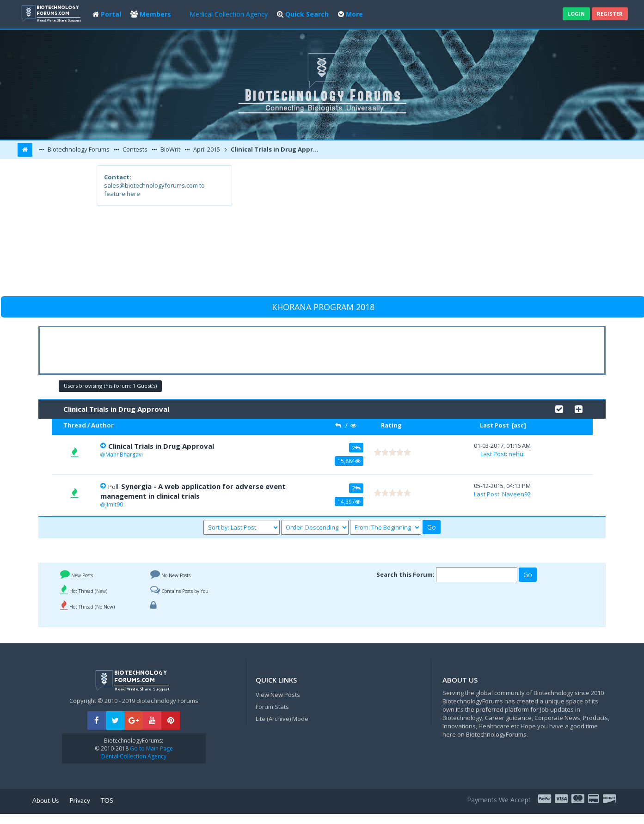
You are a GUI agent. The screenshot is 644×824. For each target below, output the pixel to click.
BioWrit (170, 149)
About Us (46, 800)
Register (610, 14)
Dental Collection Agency (134, 756)
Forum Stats (272, 707)
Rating (391, 425)
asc (519, 425)
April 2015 (206, 149)
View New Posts (278, 695)
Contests (134, 149)
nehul (517, 454)
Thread (75, 425)
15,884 (349, 461)
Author (102, 425)
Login (576, 14)
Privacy (80, 800)
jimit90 (114, 504)
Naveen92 (516, 494)
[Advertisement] (390, 230)
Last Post (494, 425)
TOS (107, 800)
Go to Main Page (151, 748)
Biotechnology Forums (78, 149)
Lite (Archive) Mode (282, 719)
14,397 (349, 501)
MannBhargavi (124, 455)
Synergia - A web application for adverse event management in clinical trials (193, 491)
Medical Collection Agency (229, 14)
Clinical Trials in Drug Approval (277, 149)
